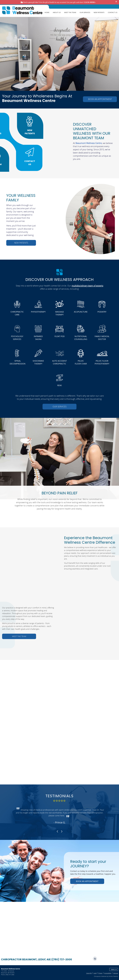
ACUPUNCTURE (81, 312)
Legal (95, 973)
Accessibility (108, 973)
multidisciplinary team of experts (87, 286)
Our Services (85, 12)
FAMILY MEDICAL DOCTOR (102, 338)
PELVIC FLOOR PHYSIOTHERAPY (102, 362)
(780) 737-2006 (10, 975)
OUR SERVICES (60, 407)
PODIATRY (102, 312)
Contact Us (113, 12)
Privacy (100, 973)
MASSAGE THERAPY (60, 313)
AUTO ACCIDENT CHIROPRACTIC (59, 362)
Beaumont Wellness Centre (89, 143)
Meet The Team (70, 12)
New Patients (99, 12)
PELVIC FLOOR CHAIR (81, 362)
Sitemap (116, 973)
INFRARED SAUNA (38, 338)
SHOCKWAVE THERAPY (38, 362)
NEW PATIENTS (21, 243)
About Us (57, 12)
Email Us (114, 970)
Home (47, 12)
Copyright (89, 973)
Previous (57, 831)
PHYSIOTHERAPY (38, 312)
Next (62, 831)
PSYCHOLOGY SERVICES (17, 338)
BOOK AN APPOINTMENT (100, 99)
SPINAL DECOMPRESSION (18, 362)
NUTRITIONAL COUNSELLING (81, 338)
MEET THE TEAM (19, 636)
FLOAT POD (60, 336)
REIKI (59, 385)
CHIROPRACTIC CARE (17, 313)
